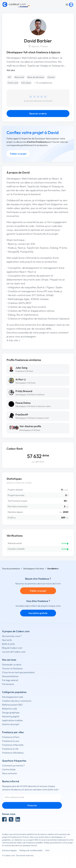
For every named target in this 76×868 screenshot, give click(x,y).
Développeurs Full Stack (30, 430)
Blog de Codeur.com (12, 648)
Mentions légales (9, 850)
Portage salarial (10, 680)
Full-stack (26, 83)
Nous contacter (10, 773)
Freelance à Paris (11, 737)
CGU (47, 850)
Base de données (36, 77)
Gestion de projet (11, 724)
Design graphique (11, 713)
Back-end (19, 77)
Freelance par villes (13, 732)
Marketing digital (11, 716)
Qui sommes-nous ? (12, 636)
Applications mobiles (12, 720)
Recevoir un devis (38, 114)
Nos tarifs (7, 640)
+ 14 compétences (43, 83)
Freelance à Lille (10, 749)
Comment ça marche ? (13, 765)
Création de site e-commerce (17, 701)
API (9, 77)
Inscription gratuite (38, 613)
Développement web (13, 697)
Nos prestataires (10, 676)
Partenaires (8, 684)
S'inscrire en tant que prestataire (18, 672)
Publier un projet (18, 154)
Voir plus (11, 70)
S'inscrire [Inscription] (32, 805)
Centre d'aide (9, 769)
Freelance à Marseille (13, 745)
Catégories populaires (14, 692)
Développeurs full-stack (34, 569)
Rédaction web (9, 709)
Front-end (13, 83)
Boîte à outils (8, 644)
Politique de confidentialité (31, 850)
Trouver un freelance (12, 668)
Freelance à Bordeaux (13, 753)
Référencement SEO (12, 705)
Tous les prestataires (11, 569)
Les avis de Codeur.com (14, 652)
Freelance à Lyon (11, 741)
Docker (51, 77)
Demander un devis (12, 665)
